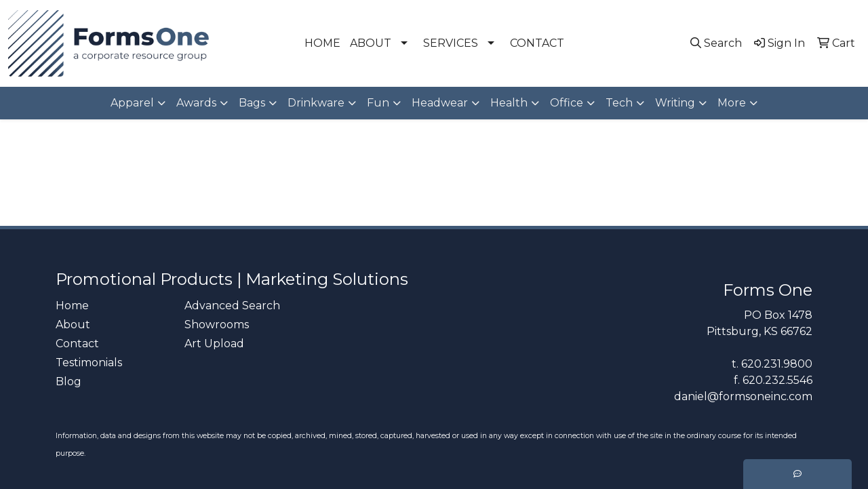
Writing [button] (675, 103)
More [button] (732, 103)
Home (72, 306)
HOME (322, 43)
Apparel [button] (132, 103)
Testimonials (89, 363)
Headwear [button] (440, 103)
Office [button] (567, 103)
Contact (77, 344)
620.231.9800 (777, 364)
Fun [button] (378, 103)
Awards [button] (196, 103)
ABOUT (371, 43)
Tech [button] (619, 103)
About (73, 325)
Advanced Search (232, 306)
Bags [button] (252, 103)
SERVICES (451, 43)
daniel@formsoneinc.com (743, 396)
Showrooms (217, 325)
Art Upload (214, 344)
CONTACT (537, 43)
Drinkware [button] (316, 103)
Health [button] (509, 103)
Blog (68, 382)
